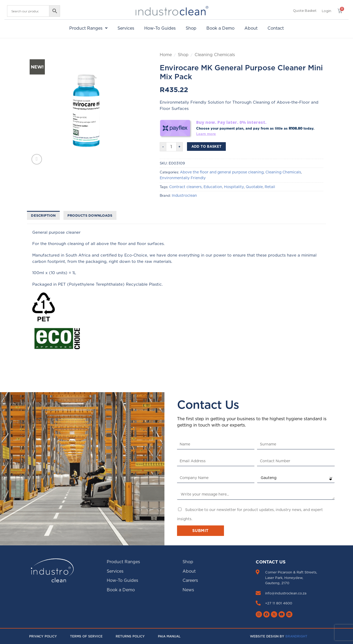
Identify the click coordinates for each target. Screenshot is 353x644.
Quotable (254, 187)
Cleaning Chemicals (215, 55)
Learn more (206, 134)
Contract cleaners (185, 187)
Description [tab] (43, 215)
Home (166, 55)
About (251, 28)
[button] (327, 11)
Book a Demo (220, 28)
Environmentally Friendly (183, 178)
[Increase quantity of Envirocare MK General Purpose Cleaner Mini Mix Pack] (180, 147)
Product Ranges (88, 28)
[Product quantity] (171, 147)
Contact (276, 28)
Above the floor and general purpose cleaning (222, 172)
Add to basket (207, 146)
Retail (270, 187)
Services (126, 28)
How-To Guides (160, 28)
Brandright (296, 636)
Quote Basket (305, 11)
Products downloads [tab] (90, 215)
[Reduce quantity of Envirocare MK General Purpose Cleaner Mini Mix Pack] (163, 147)
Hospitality (234, 187)
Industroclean (184, 195)
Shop (191, 28)
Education (213, 187)
